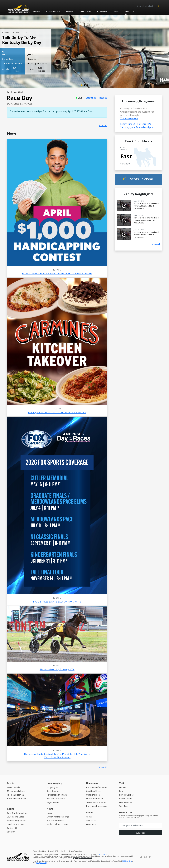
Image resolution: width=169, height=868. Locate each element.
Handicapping (53, 12)
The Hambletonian (15, 795)
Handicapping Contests (57, 795)
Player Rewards (54, 802)
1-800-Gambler (127, 861)
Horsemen (102, 12)
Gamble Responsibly (75, 851)
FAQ (57, 851)
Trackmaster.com (129, 118)
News (116, 12)
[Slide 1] (82, 85)
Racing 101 (12, 828)
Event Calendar (14, 787)
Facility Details (126, 799)
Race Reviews (53, 791)
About (89, 817)
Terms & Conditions (40, 851)
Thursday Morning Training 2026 (57, 669)
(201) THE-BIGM (102, 854)
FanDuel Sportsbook (56, 799)
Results (103, 98)
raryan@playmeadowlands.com (83, 858)
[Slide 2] (84, 85)
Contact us (130, 13)
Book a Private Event (17, 799)
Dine (121, 791)
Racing (36, 12)
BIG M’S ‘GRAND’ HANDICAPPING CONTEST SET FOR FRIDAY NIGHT (57, 274)
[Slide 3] (87, 85)
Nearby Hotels (126, 802)
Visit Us (122, 787)
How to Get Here (127, 795)
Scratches (91, 98)
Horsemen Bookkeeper (97, 806)
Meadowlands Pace (16, 791)
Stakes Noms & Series (96, 802)
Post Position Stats (55, 820)
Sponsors (11, 832)
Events (70, 12)
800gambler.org (41, 863)
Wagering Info (53, 787)
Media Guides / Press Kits (58, 824)
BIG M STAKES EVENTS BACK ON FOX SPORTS (57, 602)
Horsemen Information (97, 787)
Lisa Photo (91, 824)
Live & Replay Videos (16, 820)
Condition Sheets (94, 791)
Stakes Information (95, 799)
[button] (158, 6)
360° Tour (124, 806)
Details (5, 69)
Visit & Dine (85, 12)
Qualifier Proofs (93, 795)
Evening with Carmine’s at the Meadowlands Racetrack (57, 412)
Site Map (63, 851)
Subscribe (141, 833)
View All (103, 125)
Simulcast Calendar (16, 824)
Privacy (51, 851)
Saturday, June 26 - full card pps (137, 127)
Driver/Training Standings (58, 817)
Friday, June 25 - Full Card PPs (136, 124)
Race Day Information (17, 813)
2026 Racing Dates (16, 817)
